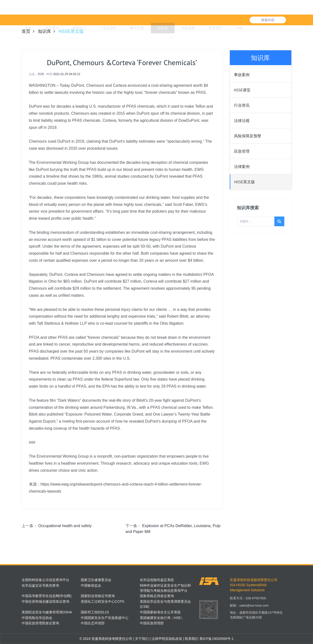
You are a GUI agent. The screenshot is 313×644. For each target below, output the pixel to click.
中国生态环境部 (93, 623)
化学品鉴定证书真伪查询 (40, 585)
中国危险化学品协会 (37, 618)
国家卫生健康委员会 (96, 580)
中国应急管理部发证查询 (40, 623)
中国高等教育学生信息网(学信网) (47, 596)
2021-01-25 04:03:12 (67, 74)
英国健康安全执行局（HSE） (162, 618)
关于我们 (142, 639)
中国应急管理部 (152, 623)
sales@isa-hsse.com (254, 609)
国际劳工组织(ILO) (95, 612)
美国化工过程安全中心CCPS (103, 601)
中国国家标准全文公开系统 (160, 612)
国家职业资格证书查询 (98, 596)
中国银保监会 (91, 585)
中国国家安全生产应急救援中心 (105, 618)
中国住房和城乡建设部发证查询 (45, 601)
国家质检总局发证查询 (157, 596)
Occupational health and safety (65, 526)
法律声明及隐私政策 (166, 639)
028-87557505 (256, 601)
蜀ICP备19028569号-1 (216, 639)
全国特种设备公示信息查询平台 (45, 580)
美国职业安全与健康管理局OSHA (47, 612)
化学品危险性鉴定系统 (157, 580)
